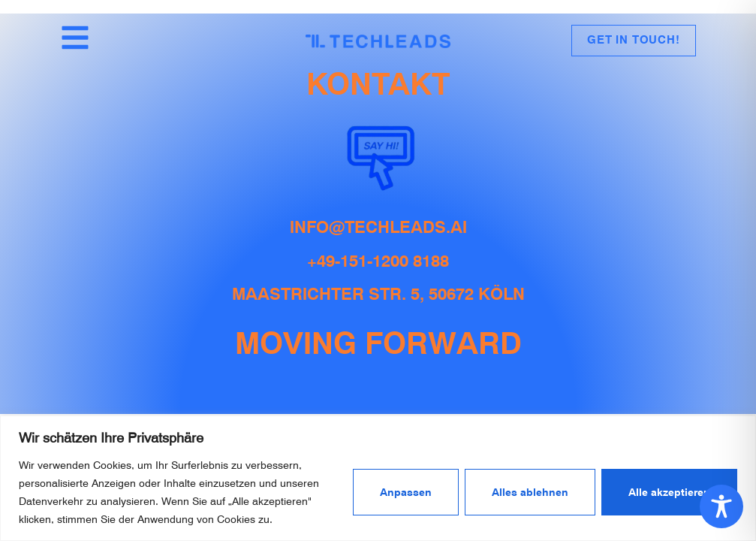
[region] (378, 478)
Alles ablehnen (530, 492)
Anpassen (406, 492)
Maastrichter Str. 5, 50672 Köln (378, 294)
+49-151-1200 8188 (378, 261)
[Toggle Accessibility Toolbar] (721, 506)
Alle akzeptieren (669, 492)
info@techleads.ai (378, 227)
